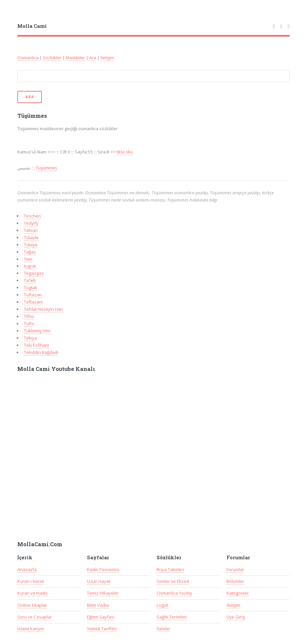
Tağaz (30, 252)
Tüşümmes (46, 168)
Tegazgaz (34, 273)
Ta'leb (30, 280)
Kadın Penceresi (103, 569)
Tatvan (31, 230)
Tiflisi (29, 316)
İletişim (107, 58)
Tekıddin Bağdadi (41, 352)
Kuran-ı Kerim (31, 581)
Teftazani (33, 302)
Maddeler (75, 58)
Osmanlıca (28, 58)
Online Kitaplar (32, 605)
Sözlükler (52, 58)
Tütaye (31, 245)
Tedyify (31, 223)
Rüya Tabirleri (170, 569)
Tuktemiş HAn (37, 331)
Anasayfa (27, 569)
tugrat (30, 266)
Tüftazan (33, 295)
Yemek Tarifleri (102, 629)
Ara (93, 58)
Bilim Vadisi (98, 605)
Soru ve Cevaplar (35, 617)
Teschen (32, 216)
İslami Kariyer (31, 629)
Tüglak (31, 287)
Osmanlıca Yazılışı (174, 593)
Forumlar (235, 569)
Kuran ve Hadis (33, 593)
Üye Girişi (236, 617)
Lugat (162, 605)
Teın (28, 259)
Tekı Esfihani (36, 345)
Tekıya (30, 338)
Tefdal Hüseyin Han (43, 309)
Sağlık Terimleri (172, 617)
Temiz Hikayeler (103, 593)
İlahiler (163, 629)
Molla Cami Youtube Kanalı (56, 369)
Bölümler (235, 581)
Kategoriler (238, 593)
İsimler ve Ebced (173, 581)
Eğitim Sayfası (101, 617)
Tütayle (31, 237)
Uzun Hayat (99, 581)
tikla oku (125, 152)
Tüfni (29, 323)
